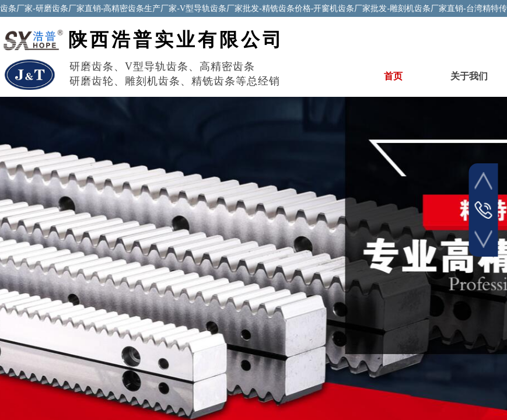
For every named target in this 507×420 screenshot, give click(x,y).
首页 (393, 76)
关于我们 (469, 76)
